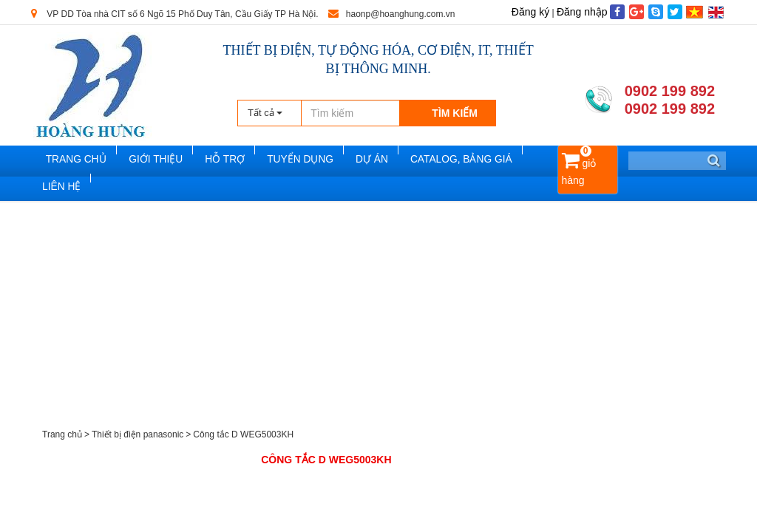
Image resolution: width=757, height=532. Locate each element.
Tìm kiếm (455, 113)
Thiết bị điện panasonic (138, 441)
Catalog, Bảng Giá (457, 161)
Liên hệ (60, 192)
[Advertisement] (378, 320)
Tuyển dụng (303, 161)
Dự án (371, 161)
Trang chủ (86, 161)
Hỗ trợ (231, 161)
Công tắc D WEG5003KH (243, 441)
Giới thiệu (165, 161)
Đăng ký (530, 12)
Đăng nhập (582, 12)
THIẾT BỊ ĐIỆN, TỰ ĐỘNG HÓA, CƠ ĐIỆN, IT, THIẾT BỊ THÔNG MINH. (378, 59)
